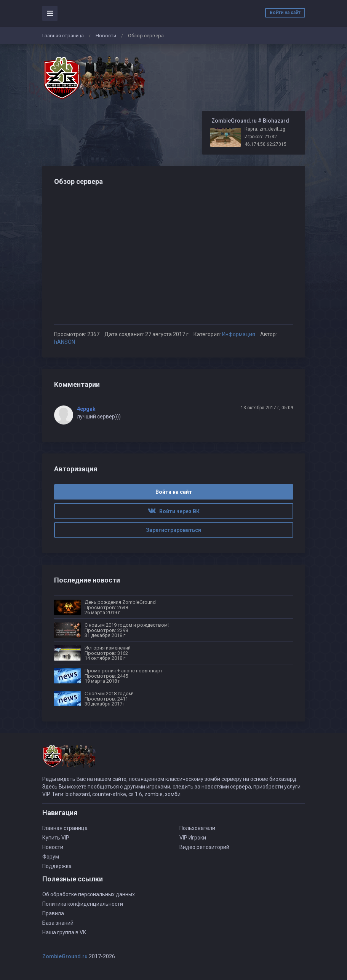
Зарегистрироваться (173, 530)
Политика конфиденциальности (83, 904)
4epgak (86, 409)
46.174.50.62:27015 (265, 144)
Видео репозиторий (204, 847)
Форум (51, 857)
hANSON (65, 342)
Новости (106, 36)
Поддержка (57, 866)
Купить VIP (56, 838)
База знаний (58, 923)
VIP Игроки (193, 838)
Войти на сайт (285, 13)
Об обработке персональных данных (89, 894)
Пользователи (197, 828)
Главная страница (63, 36)
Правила (53, 913)
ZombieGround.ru (65, 956)
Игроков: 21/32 (261, 137)
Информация (239, 334)
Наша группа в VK (64, 932)
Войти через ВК (174, 511)
